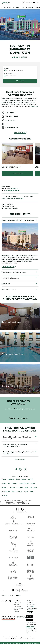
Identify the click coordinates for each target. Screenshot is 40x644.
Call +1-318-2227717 (8, 267)
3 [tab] (20, 38)
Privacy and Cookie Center (19, 609)
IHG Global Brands (19, 603)
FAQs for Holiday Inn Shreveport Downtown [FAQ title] (20, 429)
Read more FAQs (20, 459)
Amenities (16, 8)
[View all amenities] (20, 133)
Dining (23, 8)
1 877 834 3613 (21, 618)
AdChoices (30, 607)
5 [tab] (22, 38)
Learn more (30, 627)
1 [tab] (18, 38)
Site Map (16, 612)
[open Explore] (7, 500)
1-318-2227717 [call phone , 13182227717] (15, 189)
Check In (7, 68)
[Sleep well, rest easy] (6, 326)
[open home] (1, 502)
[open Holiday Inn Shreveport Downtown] (18, 503)
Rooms (9, 8)
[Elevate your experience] (7, 358)
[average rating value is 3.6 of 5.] (18, 57)
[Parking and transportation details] (12, 199)
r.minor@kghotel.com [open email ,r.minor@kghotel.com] (12, 190)
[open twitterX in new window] (24, 469)
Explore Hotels (31, 605)
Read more (35, 106)
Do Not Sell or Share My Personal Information (32, 610)
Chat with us (17, 605)
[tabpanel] (20, 243)
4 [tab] (21, 38)
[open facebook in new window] (15, 469)
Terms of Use (17, 607)
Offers (3, 8)
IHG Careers (30, 601)
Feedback (29, 613)
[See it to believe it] (6, 390)
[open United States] (17, 500)
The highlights (20, 214)
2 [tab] (19, 38)
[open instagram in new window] (20, 469)
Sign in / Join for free (29, 2)
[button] (38, 2)
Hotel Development (32, 603)
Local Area (30, 8)
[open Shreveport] (10, 502)
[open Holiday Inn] (21, 502)
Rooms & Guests (9, 74)
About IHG (17, 601)
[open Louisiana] (28, 500)
